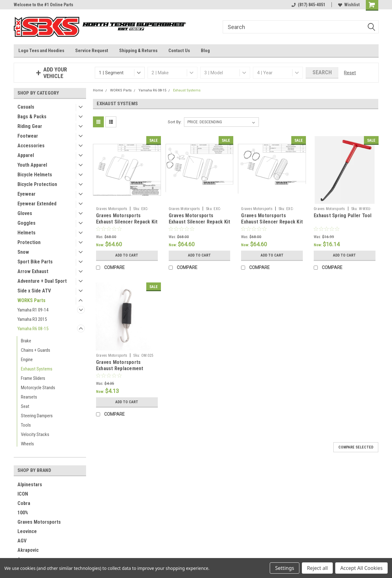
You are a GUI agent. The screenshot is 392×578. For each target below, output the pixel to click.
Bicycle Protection (37, 184)
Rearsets (29, 397)
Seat (25, 406)
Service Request (92, 51)
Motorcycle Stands (38, 388)
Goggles (27, 223)
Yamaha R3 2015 (32, 319)
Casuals (26, 107)
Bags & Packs (32, 117)
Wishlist (349, 5)
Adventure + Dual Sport (42, 281)
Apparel (26, 155)
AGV (22, 541)
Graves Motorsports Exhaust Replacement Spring (120, 368)
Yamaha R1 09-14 (33, 310)
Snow (23, 252)
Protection (29, 242)
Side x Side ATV (34, 291)
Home (98, 90)
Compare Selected (356, 447)
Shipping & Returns (138, 51)
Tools (26, 425)
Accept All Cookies (361, 568)
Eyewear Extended (37, 204)
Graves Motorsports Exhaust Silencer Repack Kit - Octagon (272, 222)
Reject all (317, 568)
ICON (23, 494)
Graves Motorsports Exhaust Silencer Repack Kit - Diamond (200, 222)
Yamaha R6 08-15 (33, 329)
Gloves (25, 213)
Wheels (27, 444)
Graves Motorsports (39, 522)
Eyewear (27, 194)
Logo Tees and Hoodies (41, 51)
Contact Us (179, 51)
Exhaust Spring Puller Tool (343, 216)
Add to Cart (127, 255)
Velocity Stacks (35, 434)
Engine (27, 360)
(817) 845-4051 (308, 5)
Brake (26, 341)
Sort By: (175, 122)
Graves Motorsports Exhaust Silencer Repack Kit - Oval (127, 222)
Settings (285, 568)
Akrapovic (28, 550)
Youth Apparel (32, 165)
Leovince (27, 531)
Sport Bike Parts (35, 262)
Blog (205, 51)
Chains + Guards (36, 350)
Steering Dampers (37, 416)
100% (23, 513)
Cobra (24, 503)
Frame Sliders (33, 378)
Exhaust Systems (37, 369)
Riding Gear (30, 126)
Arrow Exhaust (33, 271)
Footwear (28, 136)
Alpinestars (30, 485)
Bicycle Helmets (35, 175)
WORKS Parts (31, 300)
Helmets (27, 233)
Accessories (31, 146)
